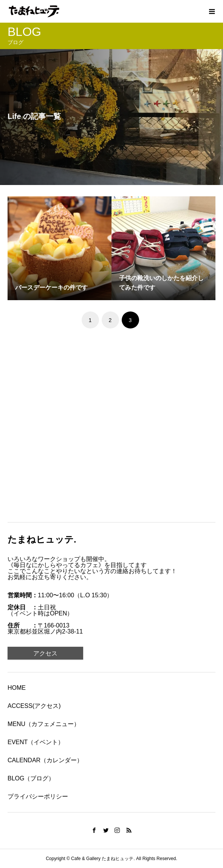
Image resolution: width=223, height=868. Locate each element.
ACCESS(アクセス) (34, 706)
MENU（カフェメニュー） (44, 724)
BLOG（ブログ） (31, 778)
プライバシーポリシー (38, 796)
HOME (17, 688)
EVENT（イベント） (36, 742)
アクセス (45, 653)
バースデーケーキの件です (51, 288)
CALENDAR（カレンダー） (45, 760)
